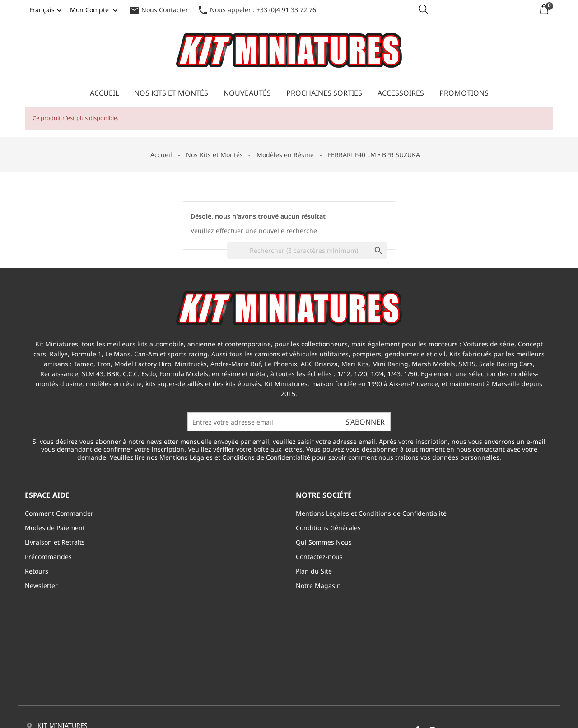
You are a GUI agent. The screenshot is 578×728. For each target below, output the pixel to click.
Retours (37, 571)
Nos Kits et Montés (171, 93)
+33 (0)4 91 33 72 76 (67, 673)
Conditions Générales (328, 528)
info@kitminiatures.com (74, 686)
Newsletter (41, 586)
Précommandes (48, 557)
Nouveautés (247, 93)
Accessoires (401, 93)
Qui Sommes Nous (324, 542)
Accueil (104, 93)
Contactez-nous (319, 557)
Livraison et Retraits (55, 542)
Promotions (464, 93)
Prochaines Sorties (324, 93)
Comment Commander (59, 513)
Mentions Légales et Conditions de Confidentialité (371, 513)
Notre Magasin (318, 586)
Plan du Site (314, 571)
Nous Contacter (158, 10)
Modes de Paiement (55, 528)
